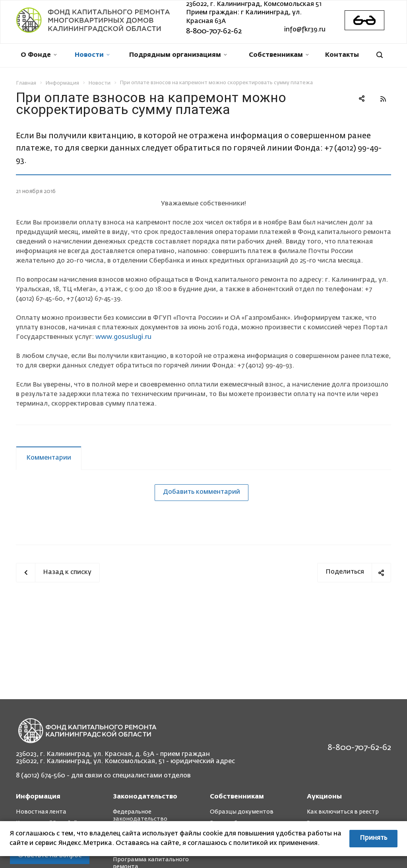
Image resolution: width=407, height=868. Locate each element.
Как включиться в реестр (343, 812)
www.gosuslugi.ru (123, 337)
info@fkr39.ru (305, 30)
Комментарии (49, 458)
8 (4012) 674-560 (41, 776)
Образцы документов (242, 812)
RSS (383, 99)
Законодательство (145, 797)
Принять (373, 838)
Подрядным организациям (178, 55)
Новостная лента (41, 812)
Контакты (342, 55)
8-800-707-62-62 (214, 31)
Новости (92, 55)
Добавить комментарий (202, 492)
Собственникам (279, 55)
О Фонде (39, 55)
